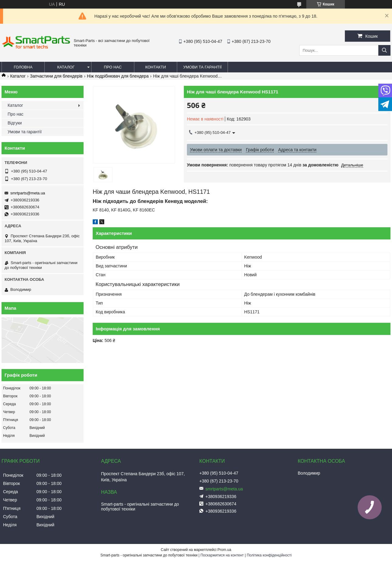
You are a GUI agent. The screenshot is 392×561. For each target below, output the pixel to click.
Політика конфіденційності (269, 555)
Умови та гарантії (202, 67)
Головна (23, 67)
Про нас (113, 67)
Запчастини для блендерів (56, 76)
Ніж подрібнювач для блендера (118, 76)
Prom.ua (224, 550)
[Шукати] (384, 50)
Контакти (156, 67)
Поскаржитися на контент (222, 555)
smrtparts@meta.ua (28, 193)
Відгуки (15, 123)
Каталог (66, 67)
